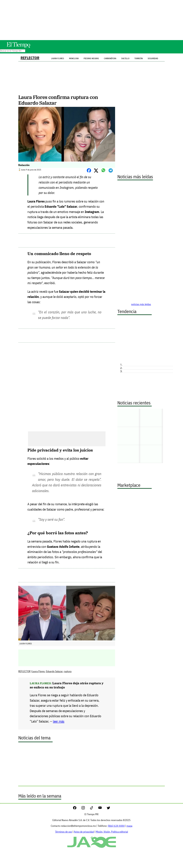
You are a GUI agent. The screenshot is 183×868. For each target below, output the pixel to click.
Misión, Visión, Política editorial (112, 832)
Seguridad (153, 58)
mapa (129, 826)
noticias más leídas (141, 304)
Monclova (74, 58)
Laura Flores (38, 671)
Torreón (139, 58)
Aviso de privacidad (84, 832)
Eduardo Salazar (54, 671)
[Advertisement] (91, 20)
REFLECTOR (30, 58)
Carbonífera (110, 58)
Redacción (24, 165)
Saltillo (125, 58)
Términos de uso (64, 832)
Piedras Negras (91, 58)
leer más (59, 721)
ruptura (68, 671)
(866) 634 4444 (116, 826)
